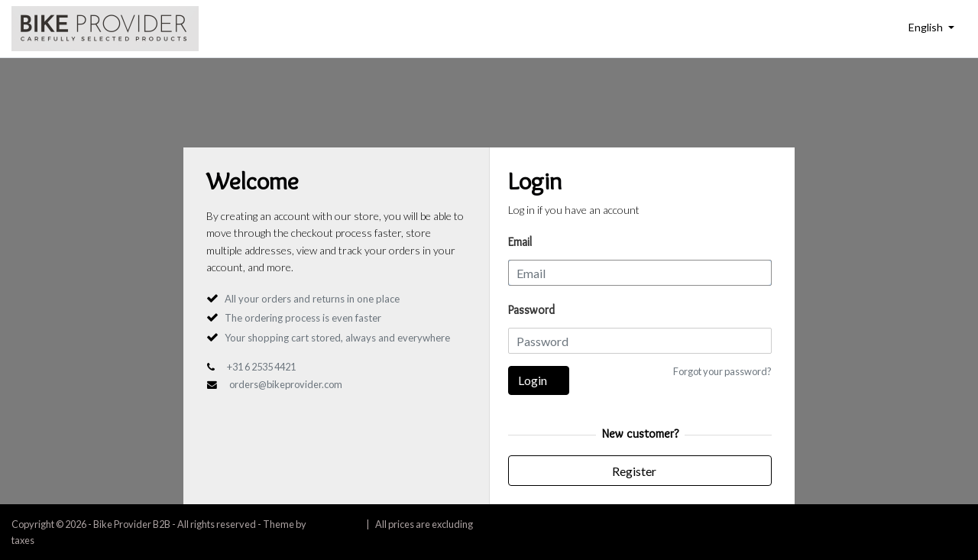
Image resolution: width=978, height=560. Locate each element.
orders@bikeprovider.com (286, 384)
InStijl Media (334, 524)
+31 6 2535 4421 (261, 367)
